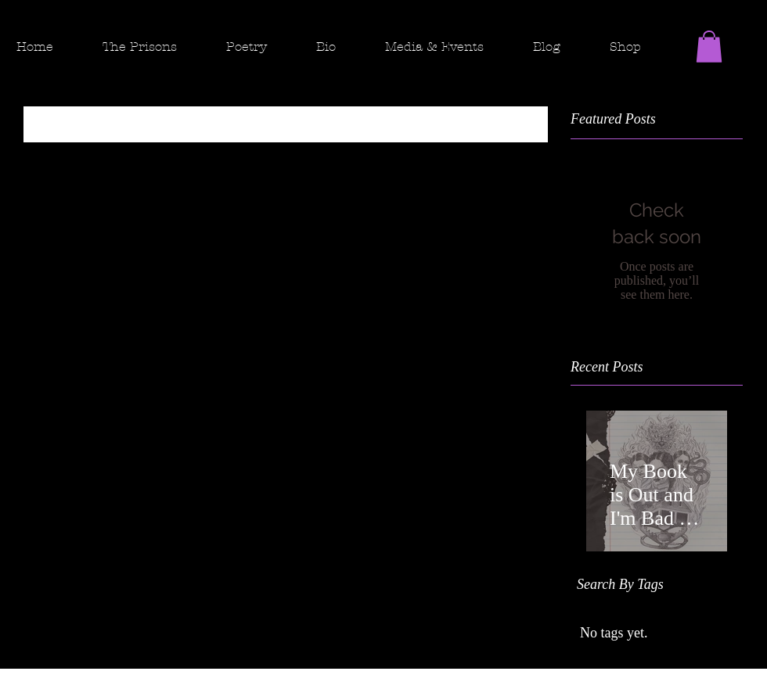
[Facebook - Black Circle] (695, 70)
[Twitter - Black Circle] (754, 70)
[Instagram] (725, 70)
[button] (152, 47)
